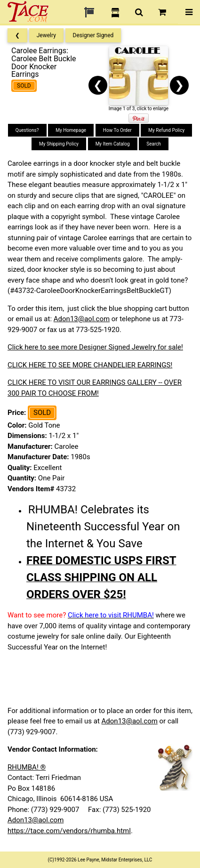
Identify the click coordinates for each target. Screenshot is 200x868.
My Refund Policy (166, 130)
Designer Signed (93, 35)
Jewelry (46, 35)
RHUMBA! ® (27, 767)
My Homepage (71, 130)
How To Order (117, 130)
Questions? (27, 130)
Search (154, 144)
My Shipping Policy (59, 144)
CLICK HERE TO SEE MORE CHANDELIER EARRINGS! (90, 365)
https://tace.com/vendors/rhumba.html (69, 831)
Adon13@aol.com (82, 319)
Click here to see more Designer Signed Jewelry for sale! (95, 347)
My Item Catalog (113, 144)
